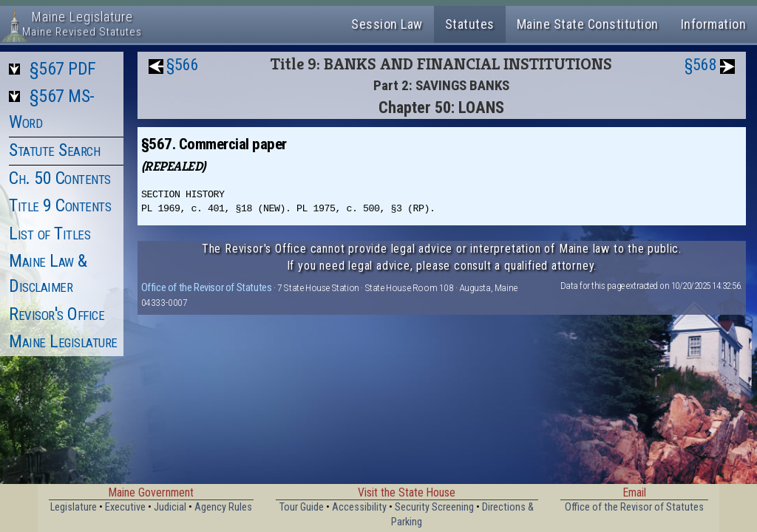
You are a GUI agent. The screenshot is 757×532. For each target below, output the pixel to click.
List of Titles (50, 233)
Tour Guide (302, 507)
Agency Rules (223, 507)
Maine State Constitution (588, 24)
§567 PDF (63, 69)
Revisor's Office (57, 314)
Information (714, 24)
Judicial (170, 507)
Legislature (74, 507)
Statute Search (54, 150)
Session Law (387, 24)
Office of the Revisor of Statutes (207, 287)
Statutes (470, 24)
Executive (125, 507)
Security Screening (434, 507)
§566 (183, 65)
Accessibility (359, 507)
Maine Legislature (63, 341)
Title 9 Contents (60, 205)
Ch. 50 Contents (60, 178)
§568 (701, 65)
